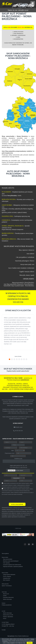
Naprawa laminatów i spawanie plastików (13, 567)
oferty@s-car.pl (23, 10)
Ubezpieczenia (7, 578)
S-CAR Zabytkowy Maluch (8, 624)
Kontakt (4, 630)
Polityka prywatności (7, 605)
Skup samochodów (8, 559)
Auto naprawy (6, 563)
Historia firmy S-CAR (8, 615)
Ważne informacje (7, 599)
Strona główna (5, 553)
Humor (5, 618)
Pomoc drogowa (7, 576)
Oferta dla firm (5, 584)
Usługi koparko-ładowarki (9, 575)
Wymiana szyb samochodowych (11, 561)
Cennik (5, 596)
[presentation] (14, 499)
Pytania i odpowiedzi (8, 617)
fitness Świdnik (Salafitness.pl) (22, 636)
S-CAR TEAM (5, 622)
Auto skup (4, 592)
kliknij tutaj (25, 468)
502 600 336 (18, 302)
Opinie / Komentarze (7, 586)
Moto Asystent (6, 580)
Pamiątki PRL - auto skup (8, 626)
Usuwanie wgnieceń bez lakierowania (12, 565)
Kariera (4, 603)
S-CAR (3, 611)
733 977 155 (20, 27)
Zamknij (30, 643)
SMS (9, 27)
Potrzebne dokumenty (8, 597)
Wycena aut (6, 594)
